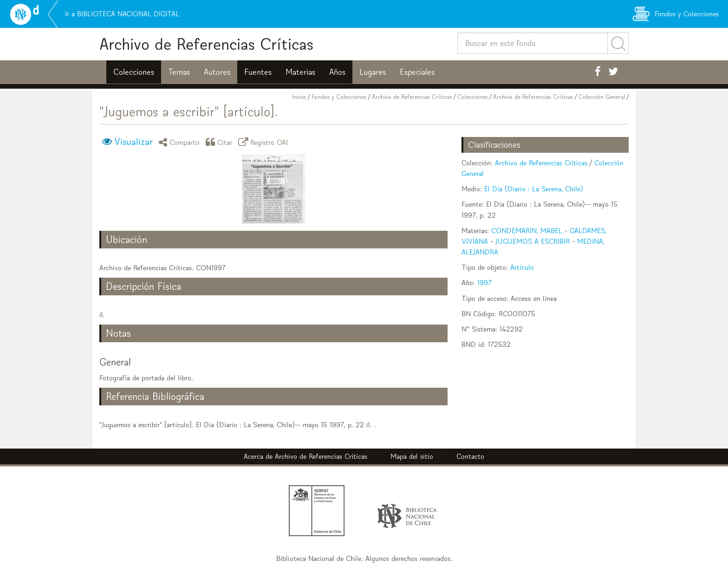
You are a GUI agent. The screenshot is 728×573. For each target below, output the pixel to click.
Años (337, 72)
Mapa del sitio (412, 456)
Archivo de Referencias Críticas (206, 44)
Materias (300, 72)
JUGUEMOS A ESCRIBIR (533, 241)
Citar (221, 142)
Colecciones (134, 72)
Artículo (522, 267)
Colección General (602, 97)
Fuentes (258, 72)
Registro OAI (265, 142)
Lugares (373, 72)
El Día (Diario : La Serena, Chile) (534, 189)
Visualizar (133, 142)
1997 (484, 283)
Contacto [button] (470, 456)
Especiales (417, 72)
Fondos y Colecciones (339, 97)
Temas (179, 72)
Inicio (299, 97)
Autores (217, 72)
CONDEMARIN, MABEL (527, 231)
